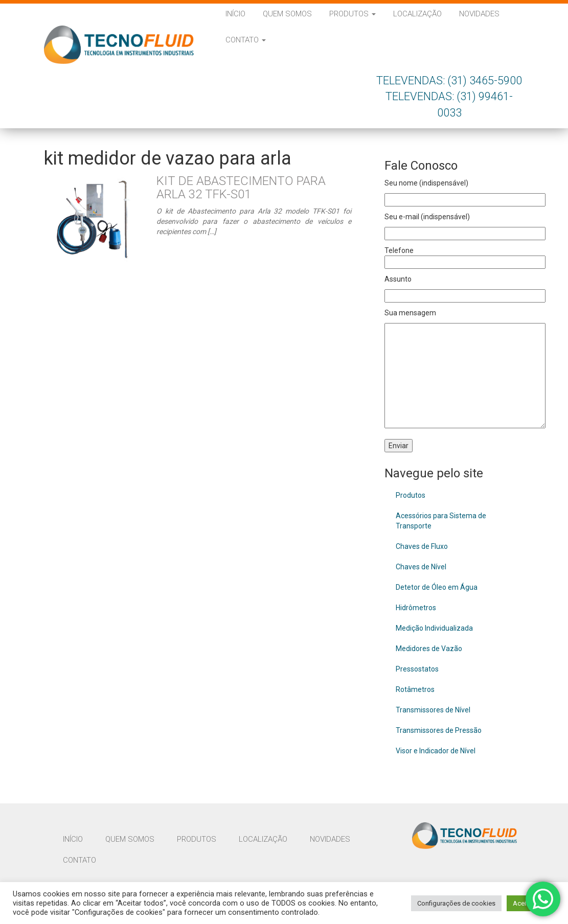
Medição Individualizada (434, 628)
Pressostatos (417, 669)
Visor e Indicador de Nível (436, 751)
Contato (246, 40)
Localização (417, 14)
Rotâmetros (415, 689)
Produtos (353, 14)
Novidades (479, 14)
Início (235, 14)
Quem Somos (287, 14)
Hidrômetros (416, 608)
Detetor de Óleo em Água (437, 587)
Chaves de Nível (421, 567)
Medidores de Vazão (429, 649)
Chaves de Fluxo (422, 546)
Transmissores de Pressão (439, 730)
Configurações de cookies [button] (456, 903)
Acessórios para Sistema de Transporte (441, 521)
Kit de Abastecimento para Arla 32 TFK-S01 (241, 188)
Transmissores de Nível (433, 710)
